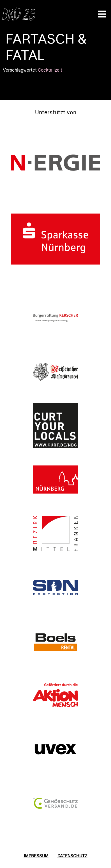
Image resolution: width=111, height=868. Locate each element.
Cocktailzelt (50, 70)
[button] (102, 14)
